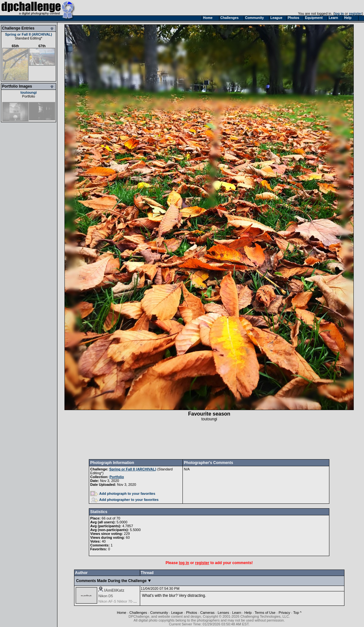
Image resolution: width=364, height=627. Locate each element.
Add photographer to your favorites (125, 500)
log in (339, 13)
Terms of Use (265, 613)
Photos (191, 613)
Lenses (223, 613)
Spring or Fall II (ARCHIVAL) (29, 34)
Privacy (284, 613)
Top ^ (297, 613)
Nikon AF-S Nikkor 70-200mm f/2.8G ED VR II (134, 601)
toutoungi (29, 92)
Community (159, 613)
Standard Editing (28, 38)
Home (121, 613)
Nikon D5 (106, 596)
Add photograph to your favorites (123, 494)
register (355, 13)
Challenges (138, 613)
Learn (237, 613)
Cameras (207, 613)
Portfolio (29, 96)
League (177, 613)
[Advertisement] (209, 440)
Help (248, 613)
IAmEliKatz (114, 590)
